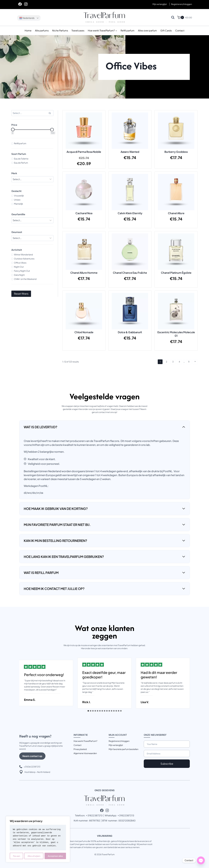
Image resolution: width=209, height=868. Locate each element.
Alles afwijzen (34, 856)
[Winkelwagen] (181, 17)
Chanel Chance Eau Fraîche (130, 273)
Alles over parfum (147, 30)
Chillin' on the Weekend (25, 279)
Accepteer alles (55, 856)
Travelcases (78, 30)
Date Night (19, 275)
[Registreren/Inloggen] (182, 4)
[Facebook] (20, 4)
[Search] (50, 113)
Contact (180, 30)
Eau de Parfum (21, 163)
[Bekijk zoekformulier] (173, 17)
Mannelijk (18, 204)
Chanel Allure (176, 213)
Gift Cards (166, 30)
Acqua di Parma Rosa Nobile (84, 152)
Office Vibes (20, 263)
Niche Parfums (60, 30)
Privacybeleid (80, 749)
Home (28, 30)
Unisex (17, 200)
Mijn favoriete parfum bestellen (124, 749)
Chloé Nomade (84, 332)
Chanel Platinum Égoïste (176, 273)
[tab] (88, 711)
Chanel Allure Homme (84, 273)
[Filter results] (32, 179)
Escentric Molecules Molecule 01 (176, 334)
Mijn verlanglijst (160, 4)
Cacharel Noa (84, 213)
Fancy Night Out (22, 271)
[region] (38, 839)
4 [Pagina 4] (179, 362)
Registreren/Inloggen (119, 741)
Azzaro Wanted (130, 152)
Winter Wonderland (23, 255)
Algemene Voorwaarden (85, 753)
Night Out (19, 267)
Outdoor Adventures (24, 259)
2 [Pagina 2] (166, 362)
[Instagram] (26, 4)
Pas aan (17, 856)
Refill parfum (128, 30)
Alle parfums (42, 30)
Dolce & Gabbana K (130, 332)
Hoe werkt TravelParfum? (85, 741)
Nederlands (27, 18)
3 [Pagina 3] (173, 362)
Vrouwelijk (19, 196)
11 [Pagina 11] (189, 362)
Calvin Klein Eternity (130, 213)
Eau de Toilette (21, 159)
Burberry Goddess (176, 152)
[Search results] (32, 113)
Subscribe (167, 764)
